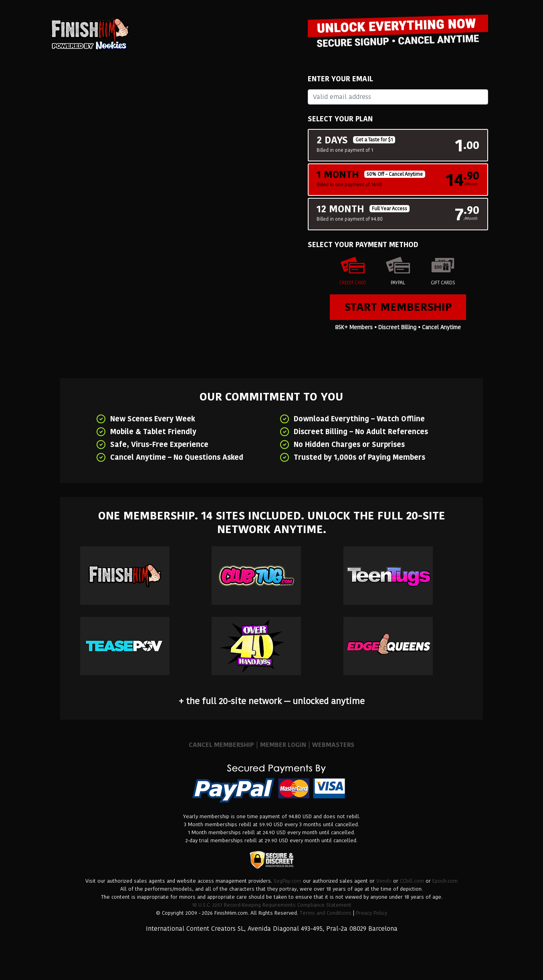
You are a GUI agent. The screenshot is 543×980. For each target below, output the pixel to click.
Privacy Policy (371, 913)
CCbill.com (412, 881)
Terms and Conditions (326, 913)
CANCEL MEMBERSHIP (221, 745)
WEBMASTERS (333, 745)
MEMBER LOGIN (283, 745)
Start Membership (398, 307)
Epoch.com (445, 881)
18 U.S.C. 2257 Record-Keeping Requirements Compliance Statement (272, 905)
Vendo (384, 881)
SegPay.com (288, 881)
